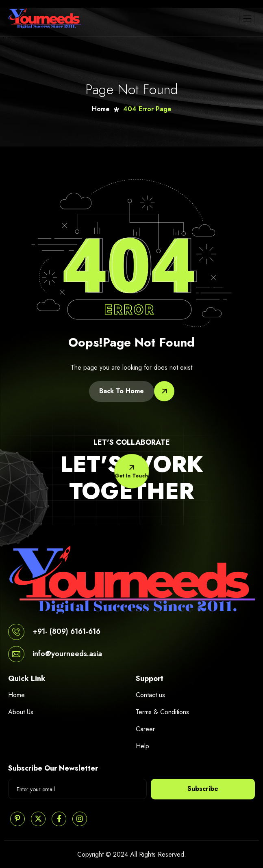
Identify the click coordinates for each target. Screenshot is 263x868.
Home (16, 695)
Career (145, 729)
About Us (21, 712)
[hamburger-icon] (247, 18)
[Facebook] (59, 819)
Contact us (150, 695)
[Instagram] (80, 819)
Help (142, 746)
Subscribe (203, 789)
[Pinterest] (17, 819)
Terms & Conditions (162, 712)
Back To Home (122, 391)
